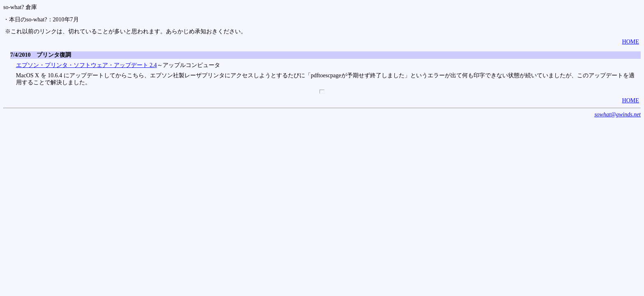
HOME (631, 42)
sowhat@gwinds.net (618, 114)
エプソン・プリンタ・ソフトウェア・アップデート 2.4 (86, 65)
